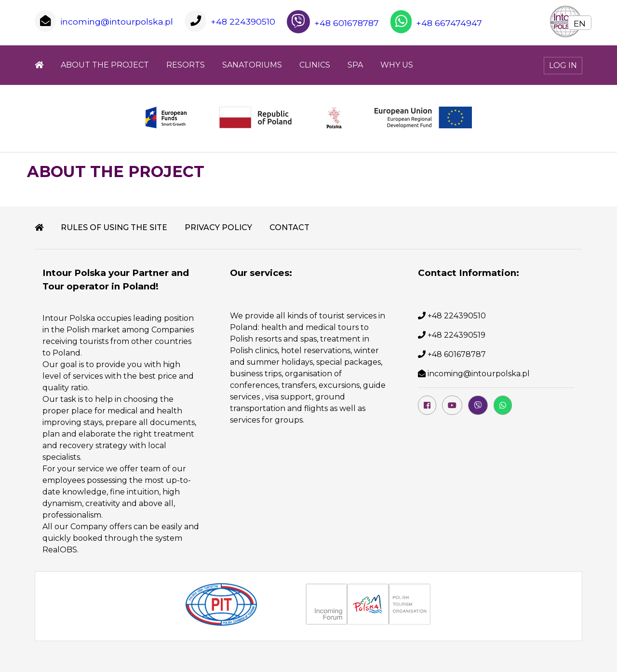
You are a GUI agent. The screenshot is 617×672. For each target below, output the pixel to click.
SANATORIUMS (252, 65)
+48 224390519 (456, 335)
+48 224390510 (243, 21)
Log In (563, 65)
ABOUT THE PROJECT (105, 65)
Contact (289, 227)
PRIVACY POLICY (218, 227)
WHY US (397, 65)
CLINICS (315, 65)
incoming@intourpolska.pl (117, 21)
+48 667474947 (436, 23)
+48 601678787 (333, 23)
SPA (355, 65)
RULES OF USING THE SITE (114, 227)
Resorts (186, 65)
